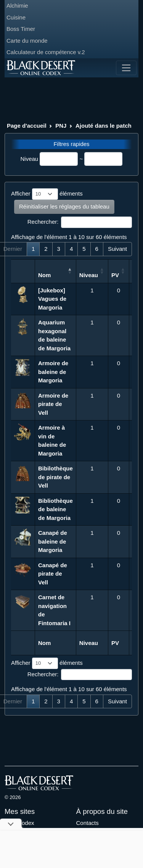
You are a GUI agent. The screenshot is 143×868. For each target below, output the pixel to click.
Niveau (30, 159)
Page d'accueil (27, 126)
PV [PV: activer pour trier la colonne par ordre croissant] (115, 275)
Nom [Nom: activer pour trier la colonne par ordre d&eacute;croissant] (44, 275)
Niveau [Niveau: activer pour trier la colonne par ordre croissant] (89, 275)
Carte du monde (27, 41)
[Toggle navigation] (126, 68)
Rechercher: (80, 222)
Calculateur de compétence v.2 (46, 52)
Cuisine (16, 17)
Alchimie (17, 6)
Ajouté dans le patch (104, 126)
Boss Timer (21, 29)
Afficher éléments (47, 194)
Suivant (117, 249)
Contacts (88, 823)
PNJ (61, 126)
